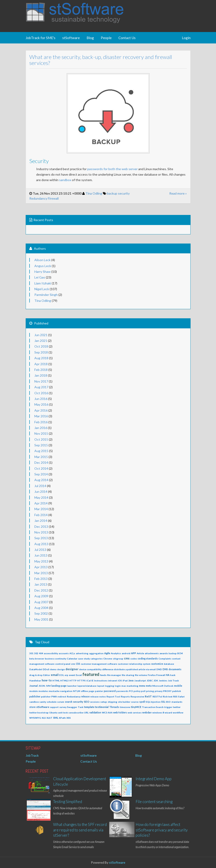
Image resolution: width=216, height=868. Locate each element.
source (135, 702)
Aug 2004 (41, 608)
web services (135, 713)
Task (81, 707)
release (85, 697)
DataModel (36, 669)
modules (43, 691)
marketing (133, 686)
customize (157, 664)
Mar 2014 (41, 509)
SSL (163, 702)
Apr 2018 (41, 364)
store (32, 707)
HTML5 (64, 680)
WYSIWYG (35, 718)
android (126, 653)
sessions (95, 702)
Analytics (116, 653)
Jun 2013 (41, 555)
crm (73, 664)
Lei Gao (40, 277)
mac (124, 686)
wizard (168, 713)
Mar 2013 (41, 573)
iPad (125, 680)
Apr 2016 (41, 410)
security (120, 193)
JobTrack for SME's (41, 38)
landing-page (59, 686)
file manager (114, 675)
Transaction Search (153, 707)
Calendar (72, 659)
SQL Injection (153, 702)
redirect (62, 697)
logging (109, 686)
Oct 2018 (41, 346)
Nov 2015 (41, 433)
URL (86, 713)
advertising (82, 653)
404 (41, 653)
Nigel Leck (42, 289)
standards (177, 702)
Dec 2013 (41, 526)
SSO (168, 702)
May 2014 (41, 497)
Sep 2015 (41, 445)
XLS (44, 718)
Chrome (108, 659)
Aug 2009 (41, 596)
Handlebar (35, 680)
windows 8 (158, 713)
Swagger (72, 707)
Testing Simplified (68, 802)
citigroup (118, 659)
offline (84, 691)
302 (36, 653)
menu (142, 686)
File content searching (154, 802)
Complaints (165, 659)
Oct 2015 (41, 439)
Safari (181, 697)
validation (95, 712)
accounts (64, 653)
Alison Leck (42, 260)
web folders (120, 713)
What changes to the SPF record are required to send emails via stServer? (80, 830)
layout (101, 686)
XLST (49, 718)
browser (40, 659)
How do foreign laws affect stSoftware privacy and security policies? (162, 830)
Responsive (137, 697)
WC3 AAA (107, 713)
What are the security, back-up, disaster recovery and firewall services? (97, 60)
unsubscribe (76, 713)
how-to (47, 680)
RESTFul (157, 697)
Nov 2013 (41, 532)
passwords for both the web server (109, 169)
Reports (125, 697)
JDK (156, 680)
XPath (62, 718)
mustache (54, 691)
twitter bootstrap (39, 713)
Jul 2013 (40, 550)
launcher (72, 686)
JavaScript (140, 680)
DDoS (46, 669)
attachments (152, 653)
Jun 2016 (41, 399)
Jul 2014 (40, 486)
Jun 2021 (41, 335)
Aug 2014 (41, 480)
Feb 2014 (41, 515)
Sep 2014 (41, 474)
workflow (178, 713)
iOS (120, 680)
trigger (168, 707)
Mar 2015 (41, 457)
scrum (61, 702)
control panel (63, 664)
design (61, 669)
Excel (79, 675)
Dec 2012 (41, 590)
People (106, 38)
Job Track (173, 680)
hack (173, 675)
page (92, 691)
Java (131, 680)
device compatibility (90, 669)
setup (104, 702)
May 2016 (41, 404)
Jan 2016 (41, 428)
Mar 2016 (41, 416)
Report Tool (113, 697)
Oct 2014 (41, 468)
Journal (34, 686)
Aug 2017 (41, 387)
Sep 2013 (41, 538)
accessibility (51, 653)
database (169, 664)
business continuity (56, 659)
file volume (141, 675)
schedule (52, 702)
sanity (43, 702)
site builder (124, 702)
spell (142, 702)
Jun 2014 (41, 492)
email (55, 675)
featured (91, 674)
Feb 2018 (41, 370)
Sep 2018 (41, 352)
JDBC (150, 680)
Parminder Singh (46, 295)
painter (99, 691)
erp (66, 675)
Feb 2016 (41, 422)
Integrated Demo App (154, 779)
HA (168, 675)
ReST (148, 696)
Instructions (101, 680)
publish (177, 691)
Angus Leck (43, 266)
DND (159, 669)
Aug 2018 (41, 358)
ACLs (72, 653)
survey (63, 707)
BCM (180, 653)
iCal (89, 680)
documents (175, 669)
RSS (175, 697)
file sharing (128, 675)
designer (72, 669)
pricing (150, 691)
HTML (56, 680)
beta (32, 659)
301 (31, 653)
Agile (107, 653)
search (69, 702)
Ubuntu (53, 713)
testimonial (102, 707)
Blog (90, 38)
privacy (159, 691)
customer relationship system (134, 664)
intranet (113, 680)
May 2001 (41, 619)
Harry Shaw (42, 272)
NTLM (77, 691)
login (118, 686)
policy (137, 691)
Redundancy (34, 198)
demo (53, 669)
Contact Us (127, 38)
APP (134, 653)
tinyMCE (136, 707)
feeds (103, 675)
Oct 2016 (41, 393)
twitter (177, 707)
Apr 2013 (41, 567)
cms (127, 658)
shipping (112, 702)
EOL (62, 675)
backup (108, 193)
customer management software (99, 664)
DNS (165, 669)
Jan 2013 (41, 584)
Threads (114, 707)
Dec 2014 (41, 462)
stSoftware (71, 38)
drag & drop (36, 675)
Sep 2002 (41, 613)
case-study (84, 659)
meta (149, 686)
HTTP (73, 680)
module (34, 691)
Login (186, 38)
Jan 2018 (41, 375)
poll (143, 691)
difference (108, 669)
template (89, 707)
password (110, 691)
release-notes (98, 697)
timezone (125, 707)
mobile (178, 686)
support (54, 707)
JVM (48, 686)
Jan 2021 (41, 341)
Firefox (152, 675)
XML (56, 718)
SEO (87, 702)
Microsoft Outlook (163, 686)
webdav (147, 712)
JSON (42, 686)
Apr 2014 (41, 503)
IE (92, 680)
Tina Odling (90, 193)
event (72, 675)
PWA (54, 697)
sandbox (61, 180)
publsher (46, 697)
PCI (131, 691)
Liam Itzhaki (43, 283)
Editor (47, 675)
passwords (122, 691)
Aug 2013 (41, 544)
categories (97, 659)
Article (140, 653)
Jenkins (163, 680)
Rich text (168, 697)
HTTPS (81, 680)
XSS (69, 718)
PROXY (167, 691)
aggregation (96, 653)
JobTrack (32, 755)
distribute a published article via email (135, 669)
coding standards (148, 659)
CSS (78, 664)
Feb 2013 (41, 579)
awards (164, 653)
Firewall (49, 198)
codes (134, 659)
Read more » (174, 193)
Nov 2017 (41, 381)
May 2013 (41, 561)
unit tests (63, 713)
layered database (87, 686)
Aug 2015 (41, 451)
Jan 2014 (41, 521)
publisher (35, 697)
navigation (66, 691)
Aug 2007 (41, 602)
